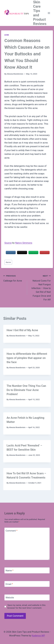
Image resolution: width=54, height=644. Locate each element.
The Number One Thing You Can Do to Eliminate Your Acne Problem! (26, 390)
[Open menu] (49, 13)
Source (8, 243)
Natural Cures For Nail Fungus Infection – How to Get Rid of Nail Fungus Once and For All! (40, 287)
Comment (12, 531)
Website (10, 598)
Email (9, 584)
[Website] (27, 597)
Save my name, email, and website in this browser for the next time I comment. (26, 607)
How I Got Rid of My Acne (22, 330)
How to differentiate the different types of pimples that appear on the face (27, 358)
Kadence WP (38, 636)
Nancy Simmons (24, 243)
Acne (7, 35)
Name (10, 570)
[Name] (27, 570)
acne (8, 262)
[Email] (27, 584)
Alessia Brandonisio (15, 74)
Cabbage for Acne (14, 278)
